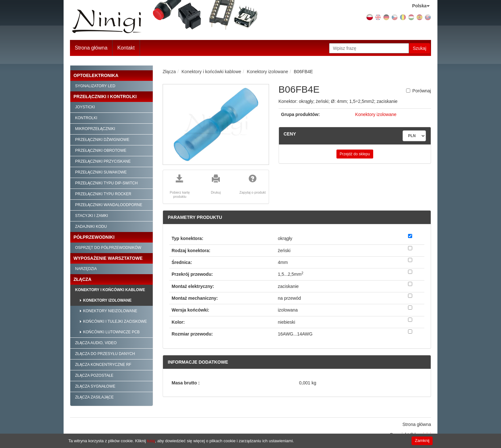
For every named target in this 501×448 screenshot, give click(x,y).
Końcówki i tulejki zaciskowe (115, 321)
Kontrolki (86, 118)
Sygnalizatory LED (95, 86)
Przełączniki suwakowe (101, 172)
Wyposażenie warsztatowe (108, 258)
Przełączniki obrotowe (101, 151)
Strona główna (91, 48)
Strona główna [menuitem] (417, 424)
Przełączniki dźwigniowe (102, 140)
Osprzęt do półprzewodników (108, 248)
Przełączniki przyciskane (103, 161)
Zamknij (422, 440)
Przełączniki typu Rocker (103, 194)
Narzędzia (86, 269)
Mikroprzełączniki (95, 129)
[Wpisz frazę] (369, 48)
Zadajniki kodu (91, 227)
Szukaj (420, 48)
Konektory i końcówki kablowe (110, 290)
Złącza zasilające (94, 397)
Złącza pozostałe (94, 375)
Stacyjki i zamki (92, 216)
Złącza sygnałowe (95, 386)
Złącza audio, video (96, 343)
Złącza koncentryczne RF (103, 365)
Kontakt (126, 48)
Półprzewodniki (94, 237)
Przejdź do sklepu (355, 154)
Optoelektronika (96, 75)
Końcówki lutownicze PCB (111, 332)
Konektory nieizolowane (110, 311)
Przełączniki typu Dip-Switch (106, 183)
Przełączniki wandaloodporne (109, 205)
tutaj (151, 441)
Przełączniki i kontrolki (105, 97)
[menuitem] (126, 48)
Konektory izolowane (107, 300)
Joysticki (85, 107)
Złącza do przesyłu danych (105, 354)
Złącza (82, 279)
